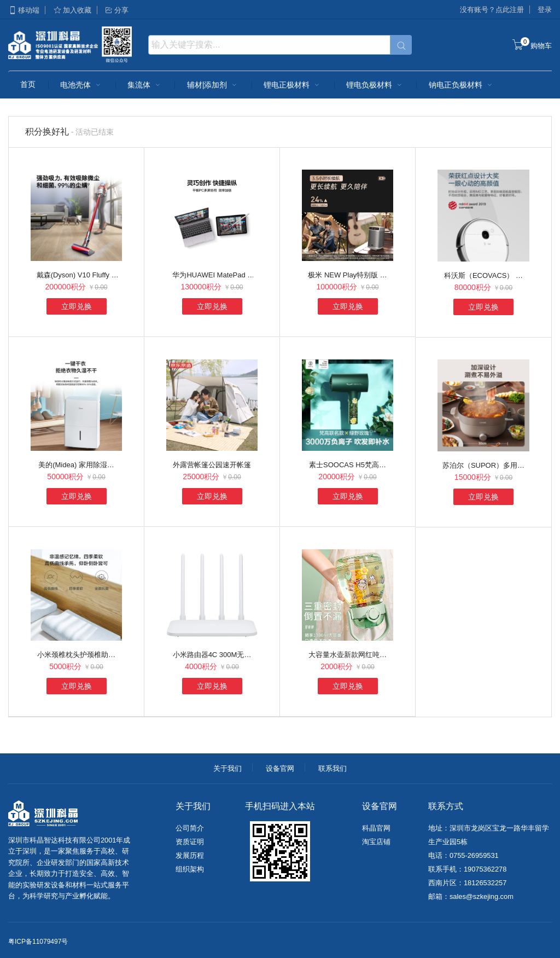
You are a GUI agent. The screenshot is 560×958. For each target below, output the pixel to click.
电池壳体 (81, 85)
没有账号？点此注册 (492, 10)
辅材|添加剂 (213, 85)
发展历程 (190, 855)
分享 (116, 10)
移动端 (24, 10)
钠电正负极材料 (462, 85)
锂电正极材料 (293, 85)
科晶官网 (376, 828)
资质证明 (190, 842)
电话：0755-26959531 (463, 855)
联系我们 (332, 768)
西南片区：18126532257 (467, 883)
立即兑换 (77, 306)
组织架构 (190, 869)
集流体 (145, 85)
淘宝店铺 (376, 842)
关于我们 (227, 768)
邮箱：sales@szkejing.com (471, 896)
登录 (545, 10)
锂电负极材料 (375, 85)
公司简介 (190, 828)
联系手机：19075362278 (467, 869)
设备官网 (280, 768)
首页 (28, 84)
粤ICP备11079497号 (38, 942)
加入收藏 (72, 10)
